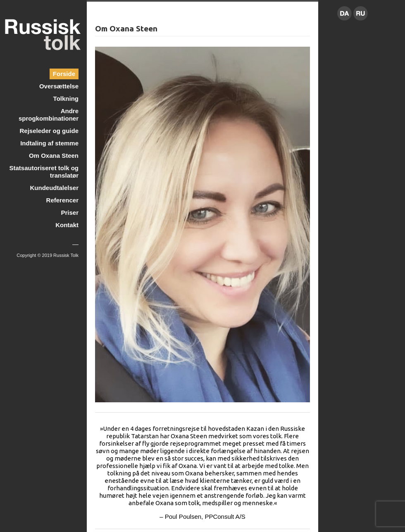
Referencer (62, 200)
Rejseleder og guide (49, 131)
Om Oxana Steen (54, 156)
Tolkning (66, 99)
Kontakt (67, 225)
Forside (64, 74)
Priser (70, 213)
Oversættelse (59, 86)
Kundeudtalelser (54, 188)
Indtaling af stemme (49, 143)
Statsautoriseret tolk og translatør (44, 172)
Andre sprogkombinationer (49, 115)
